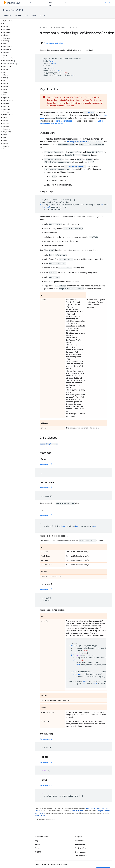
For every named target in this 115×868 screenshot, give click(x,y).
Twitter (38, 848)
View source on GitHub (52, 43)
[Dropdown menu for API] (54, 3)
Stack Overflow (81, 848)
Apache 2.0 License (76, 811)
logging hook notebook (63, 121)
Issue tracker (80, 841)
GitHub (107, 3)
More (43, 15)
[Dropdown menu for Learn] (44, 3)
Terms (37, 864)
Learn (39, 3)
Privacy (45, 864)
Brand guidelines (81, 852)
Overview (7, 15)
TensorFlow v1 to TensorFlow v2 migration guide (71, 103)
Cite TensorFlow (81, 856)
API (52, 27)
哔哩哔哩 (38, 852)
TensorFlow (44, 27)
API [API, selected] (50, 3)
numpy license (40, 815)
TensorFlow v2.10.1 (13, 10)
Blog (36, 841)
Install (30, 3)
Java (34, 15)
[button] (15, 24)
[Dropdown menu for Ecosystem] (71, 3)
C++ (27, 15)
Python (74, 27)
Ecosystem (64, 3)
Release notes (80, 844)
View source (45, 465)
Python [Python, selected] (18, 15)
